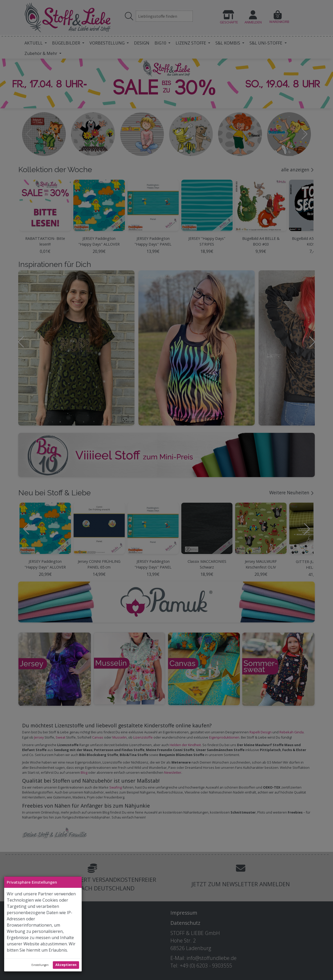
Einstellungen (40, 965)
